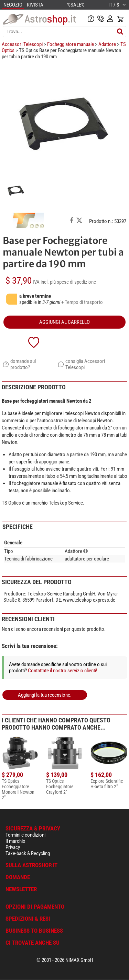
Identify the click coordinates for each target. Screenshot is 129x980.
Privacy (13, 847)
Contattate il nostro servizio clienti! (63, 671)
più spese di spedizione (73, 282)
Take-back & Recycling (28, 853)
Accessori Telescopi (22, 44)
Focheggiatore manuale (71, 44)
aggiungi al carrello (64, 322)
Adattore (107, 44)
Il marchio (15, 841)
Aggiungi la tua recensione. (45, 695)
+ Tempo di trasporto (82, 302)
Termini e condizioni (25, 835)
